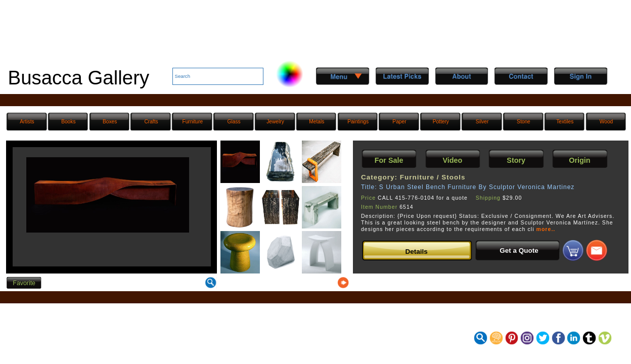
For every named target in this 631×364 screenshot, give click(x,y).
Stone (524, 122)
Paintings (358, 122)
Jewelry (275, 122)
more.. (546, 229)
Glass (234, 122)
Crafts (151, 122)
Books (68, 122)
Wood (606, 122)
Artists (27, 122)
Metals (317, 122)
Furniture (192, 122)
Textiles (565, 122)
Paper (399, 122)
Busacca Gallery (79, 78)
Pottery (441, 122)
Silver (482, 122)
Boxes (110, 122)
